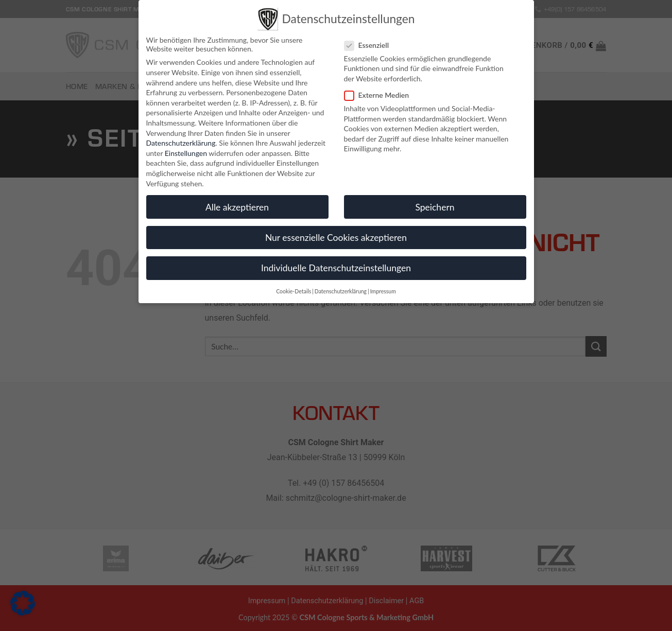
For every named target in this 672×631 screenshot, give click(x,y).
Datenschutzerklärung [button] (341, 288)
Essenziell (371, 42)
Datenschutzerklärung (181, 140)
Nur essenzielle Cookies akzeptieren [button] (336, 234)
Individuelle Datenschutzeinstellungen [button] (336, 265)
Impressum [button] (383, 288)
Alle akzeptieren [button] (237, 204)
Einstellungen (186, 150)
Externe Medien (381, 92)
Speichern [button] (435, 204)
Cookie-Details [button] (294, 288)
